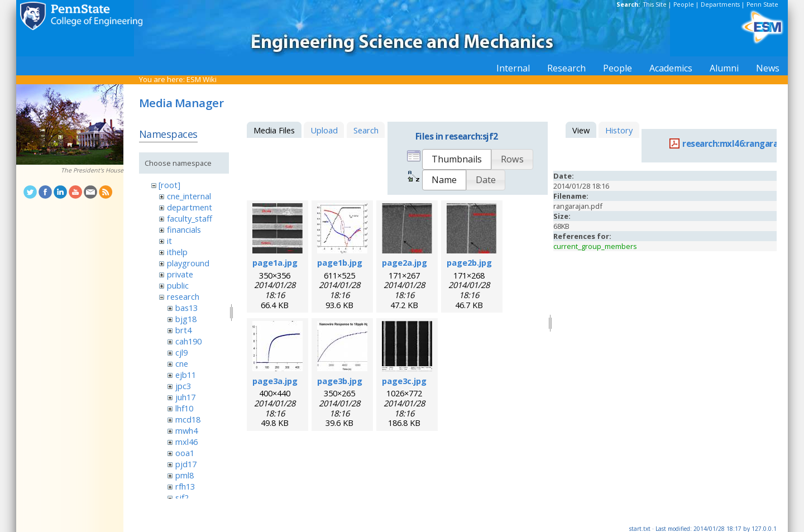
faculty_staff (190, 218)
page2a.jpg (405, 262)
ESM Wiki (202, 79)
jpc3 (183, 386)
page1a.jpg (275, 262)
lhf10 (184, 408)
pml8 (185, 475)
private (180, 274)
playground (188, 263)
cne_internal (189, 196)
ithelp (177, 252)
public (178, 285)
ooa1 (185, 453)
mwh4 (186, 430)
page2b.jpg (469, 262)
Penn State (762, 4)
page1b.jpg (340, 262)
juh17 (185, 397)
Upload (324, 130)
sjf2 (182, 497)
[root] (169, 185)
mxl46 (186, 442)
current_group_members (595, 246)
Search (366, 130)
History (619, 130)
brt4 (183, 330)
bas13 (186, 308)
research (183, 296)
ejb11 (186, 375)
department (190, 207)
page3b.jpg (340, 381)
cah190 (188, 341)
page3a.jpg (275, 381)
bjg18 (186, 319)
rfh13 (185, 486)
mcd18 (188, 419)
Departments (720, 4)
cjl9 (181, 352)
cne (182, 363)
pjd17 (186, 464)
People (684, 4)
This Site (655, 4)
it (169, 241)
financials (184, 229)
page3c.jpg (404, 381)
